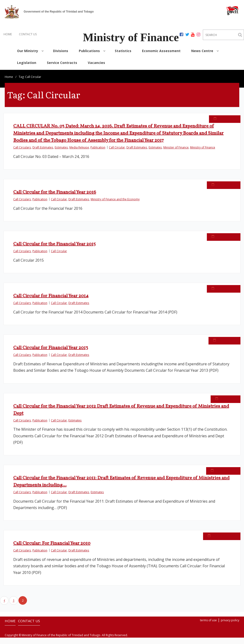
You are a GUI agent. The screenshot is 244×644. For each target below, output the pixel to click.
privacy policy (230, 620)
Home (9, 77)
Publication (98, 147)
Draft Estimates (43, 147)
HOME (8, 34)
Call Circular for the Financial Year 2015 (54, 244)
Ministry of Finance (203, 147)
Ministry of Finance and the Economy (115, 199)
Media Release (79, 147)
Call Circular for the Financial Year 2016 (55, 192)
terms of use (208, 620)
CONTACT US (28, 34)
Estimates (61, 147)
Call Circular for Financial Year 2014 (51, 296)
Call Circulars (22, 147)
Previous (4, 600)
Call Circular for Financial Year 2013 (51, 348)
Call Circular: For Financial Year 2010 (52, 545)
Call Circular (117, 147)
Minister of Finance (176, 147)
